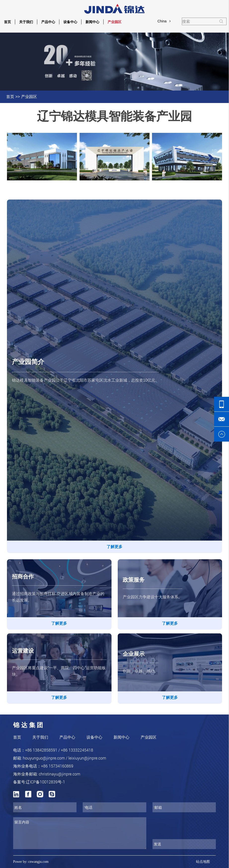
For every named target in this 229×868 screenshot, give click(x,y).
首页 (7, 22)
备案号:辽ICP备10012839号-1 (39, 782)
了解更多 (114, 547)
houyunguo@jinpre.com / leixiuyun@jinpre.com (64, 758)
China (164, 21)
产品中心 (48, 22)
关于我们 (26, 22)
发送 (157, 844)
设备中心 (70, 22)
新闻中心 (92, 22)
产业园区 (114, 22)
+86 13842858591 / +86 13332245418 (59, 750)
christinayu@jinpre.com (59, 774)
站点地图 (203, 862)
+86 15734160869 (57, 766)
